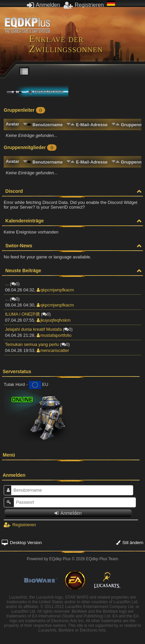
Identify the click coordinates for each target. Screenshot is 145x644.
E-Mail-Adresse (92, 125)
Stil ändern (130, 543)
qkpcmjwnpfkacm (55, 290)
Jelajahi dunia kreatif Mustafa (33, 329)
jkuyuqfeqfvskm (54, 320)
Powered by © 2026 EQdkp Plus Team (72, 559)
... (7, 284)
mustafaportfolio (54, 335)
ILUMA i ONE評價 (22, 314)
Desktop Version (22, 543)
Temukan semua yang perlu (32, 344)
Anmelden (44, 5)
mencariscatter (53, 350)
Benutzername (48, 125)
